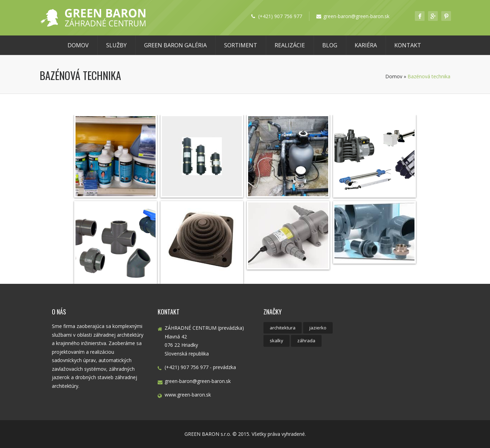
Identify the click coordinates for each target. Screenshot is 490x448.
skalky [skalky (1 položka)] (276, 341)
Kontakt (408, 45)
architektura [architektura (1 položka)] (283, 328)
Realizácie (290, 45)
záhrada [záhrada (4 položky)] (306, 341)
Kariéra (366, 45)
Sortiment (241, 45)
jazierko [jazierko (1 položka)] (318, 328)
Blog (330, 45)
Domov (78, 45)
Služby (116, 45)
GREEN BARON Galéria (175, 45)
